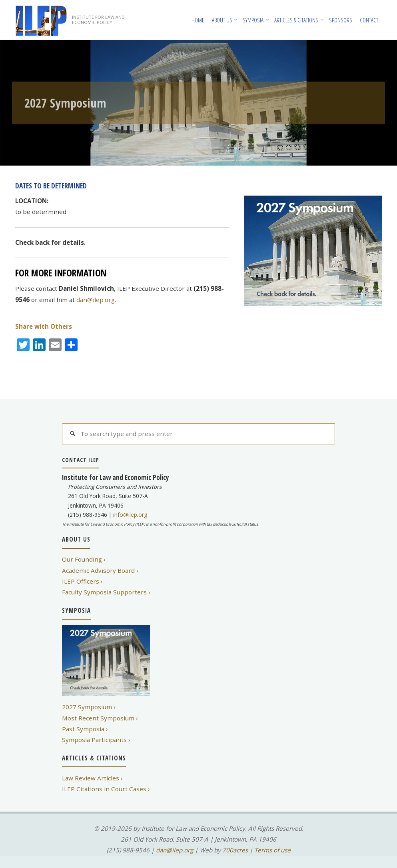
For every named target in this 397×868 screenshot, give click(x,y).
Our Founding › (84, 559)
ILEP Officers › (82, 581)
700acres (235, 850)
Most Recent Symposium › (100, 718)
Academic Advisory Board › (100, 570)
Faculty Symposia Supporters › (106, 592)
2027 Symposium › (89, 707)
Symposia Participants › (96, 740)
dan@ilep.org (96, 300)
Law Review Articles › (92, 778)
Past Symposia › (85, 729)
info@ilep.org (130, 515)
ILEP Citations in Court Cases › (106, 789)
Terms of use (272, 850)
